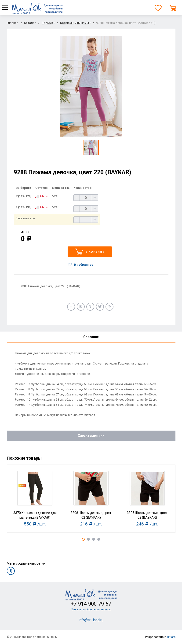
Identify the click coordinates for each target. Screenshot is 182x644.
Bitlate (171, 637)
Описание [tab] (91, 337)
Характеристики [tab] (91, 436)
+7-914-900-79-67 (91, 604)
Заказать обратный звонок (91, 609)
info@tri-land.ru (91, 620)
